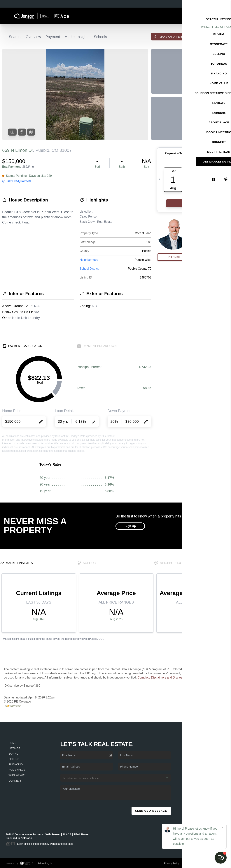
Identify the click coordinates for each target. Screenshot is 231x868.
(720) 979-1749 (203, 797)
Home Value (17, 770)
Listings (14, 748)
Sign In (216, 4)
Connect (15, 781)
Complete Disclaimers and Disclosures (163, 678)
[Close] (223, 828)
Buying (13, 754)
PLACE (67, 834)
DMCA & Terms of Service (198, 863)
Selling (14, 759)
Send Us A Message (151, 811)
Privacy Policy (172, 863)
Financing (16, 764)
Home (12, 743)
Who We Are (17, 775)
